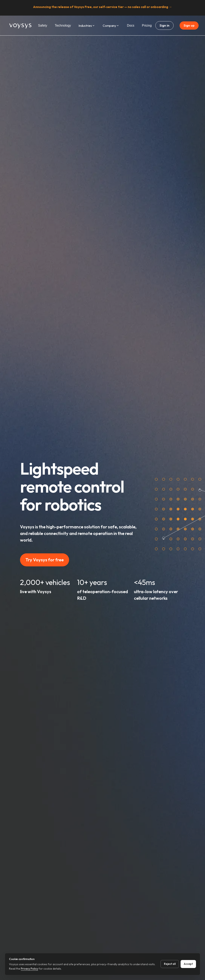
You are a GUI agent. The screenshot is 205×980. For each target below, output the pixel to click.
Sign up (189, 25)
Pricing (147, 25)
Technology (63, 25)
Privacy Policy (29, 969)
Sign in (164, 25)
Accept (188, 964)
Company (111, 26)
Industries (87, 26)
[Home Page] (20, 25)
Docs (131, 25)
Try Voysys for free (45, 560)
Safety (43, 25)
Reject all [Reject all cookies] (170, 964)
